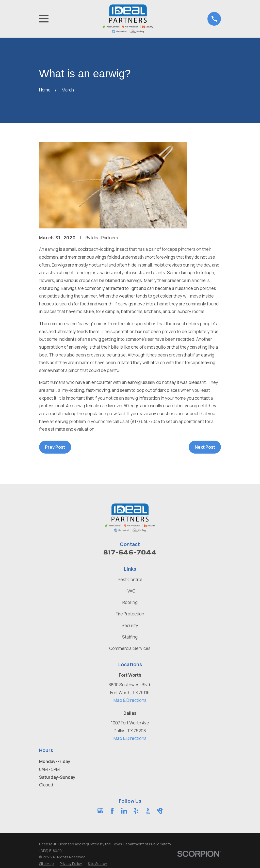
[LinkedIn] (124, 811)
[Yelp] (136, 811)
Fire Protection (130, 614)
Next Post (205, 447)
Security (130, 625)
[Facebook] (112, 811)
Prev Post (55, 447)
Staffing (130, 637)
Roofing (130, 602)
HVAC (130, 591)
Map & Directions (130, 700)
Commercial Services (130, 648)
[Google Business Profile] (100, 811)
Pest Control (130, 579)
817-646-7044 (130, 553)
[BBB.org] (148, 811)
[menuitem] (46, 864)
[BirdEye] (160, 811)
